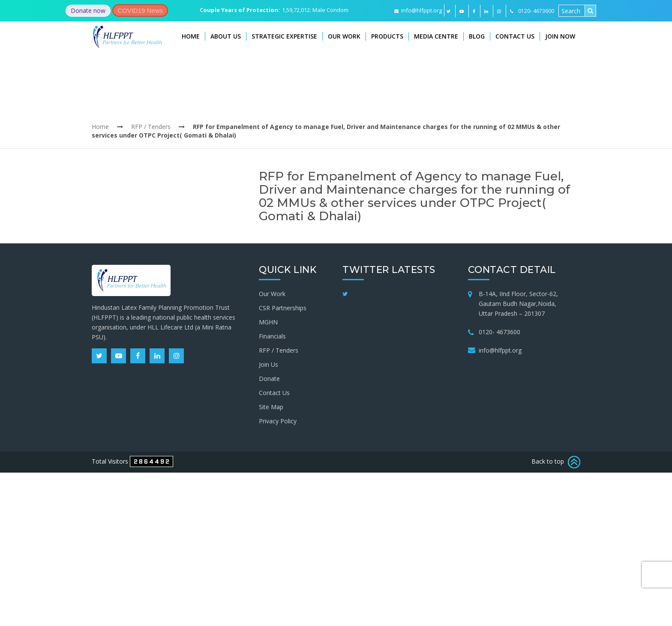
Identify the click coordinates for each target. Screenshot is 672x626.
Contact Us (515, 36)
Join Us (268, 364)
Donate (269, 379)
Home (191, 36)
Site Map (271, 407)
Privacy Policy (278, 421)
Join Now (560, 36)
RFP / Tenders (151, 127)
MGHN (268, 322)
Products (387, 36)
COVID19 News (140, 10)
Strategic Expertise (284, 36)
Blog (477, 36)
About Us (226, 36)
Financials (272, 336)
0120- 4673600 (499, 332)
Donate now (88, 10)
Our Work (344, 36)
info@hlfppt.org (418, 10)
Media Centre (436, 36)
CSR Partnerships (283, 308)
